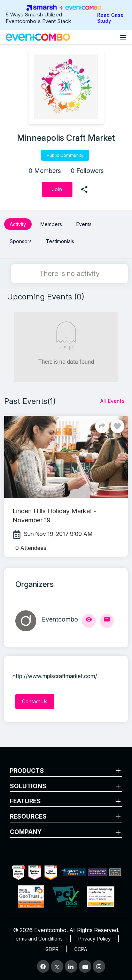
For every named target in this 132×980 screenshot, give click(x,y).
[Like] (117, 426)
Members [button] (51, 224)
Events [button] (84, 224)
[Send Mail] (107, 621)
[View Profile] (89, 621)
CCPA (81, 949)
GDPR (52, 949)
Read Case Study (110, 18)
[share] (84, 189)
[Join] (57, 189)
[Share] (102, 426)
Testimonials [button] (60, 241)
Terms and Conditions (38, 939)
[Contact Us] (35, 702)
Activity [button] (18, 224)
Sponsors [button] (21, 241)
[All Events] (112, 401)
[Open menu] (123, 37)
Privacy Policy (95, 939)
